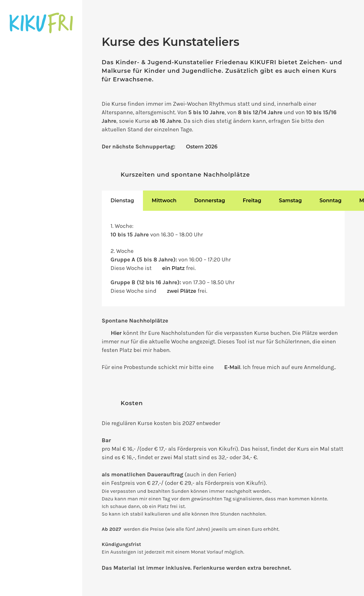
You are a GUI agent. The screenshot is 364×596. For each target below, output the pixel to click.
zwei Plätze (182, 291)
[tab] (122, 201)
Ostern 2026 (202, 147)
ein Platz (173, 268)
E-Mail (232, 367)
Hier (116, 333)
